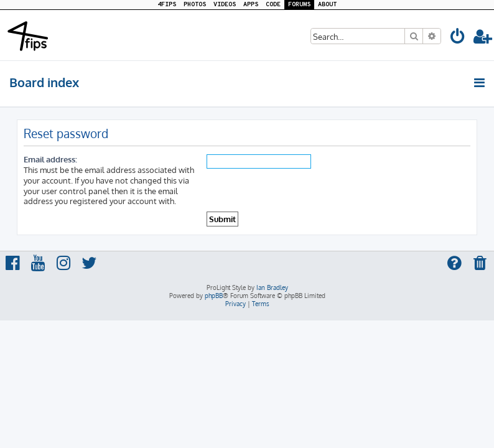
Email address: (50, 159)
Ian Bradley (272, 287)
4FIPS (167, 5)
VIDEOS (225, 5)
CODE (273, 5)
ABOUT (327, 5)
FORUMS (299, 5)
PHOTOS (195, 5)
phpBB (214, 296)
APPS (251, 5)
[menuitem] (458, 38)
